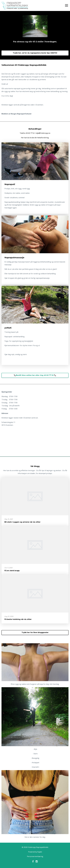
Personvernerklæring (35, 856)
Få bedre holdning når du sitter (18, 619)
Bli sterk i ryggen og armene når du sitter (22, 522)
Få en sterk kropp (12, 571)
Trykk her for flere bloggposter (35, 632)
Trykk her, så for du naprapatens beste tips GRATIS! (35, 53)
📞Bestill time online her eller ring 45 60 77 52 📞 (35, 375)
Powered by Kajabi (35, 852)
